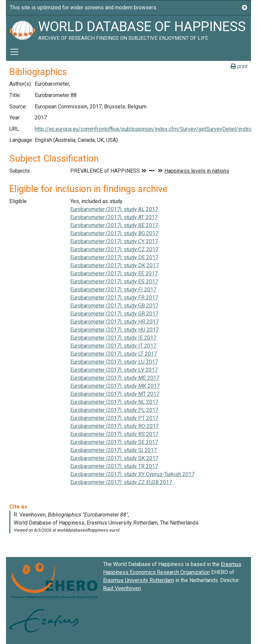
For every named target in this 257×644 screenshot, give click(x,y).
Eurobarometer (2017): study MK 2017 (115, 386)
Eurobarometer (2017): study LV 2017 (114, 370)
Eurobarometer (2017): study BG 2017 (114, 233)
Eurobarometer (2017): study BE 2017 (114, 225)
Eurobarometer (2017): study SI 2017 (113, 450)
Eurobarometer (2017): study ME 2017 (115, 378)
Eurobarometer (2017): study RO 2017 (114, 426)
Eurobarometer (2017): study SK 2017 (114, 458)
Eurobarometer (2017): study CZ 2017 (114, 249)
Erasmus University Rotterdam (139, 580)
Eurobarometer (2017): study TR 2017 (114, 466)
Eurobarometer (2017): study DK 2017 (114, 265)
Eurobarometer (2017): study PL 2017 (114, 410)
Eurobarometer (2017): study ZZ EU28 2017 (121, 482)
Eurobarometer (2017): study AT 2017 (114, 217)
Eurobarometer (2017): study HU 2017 (114, 330)
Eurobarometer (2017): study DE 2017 (114, 257)
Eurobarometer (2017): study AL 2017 (114, 209)
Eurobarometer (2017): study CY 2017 (114, 241)
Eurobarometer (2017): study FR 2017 (114, 298)
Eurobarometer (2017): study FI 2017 (113, 290)
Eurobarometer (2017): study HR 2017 (114, 322)
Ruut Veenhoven (122, 588)
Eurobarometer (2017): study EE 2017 (114, 273)
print (239, 66)
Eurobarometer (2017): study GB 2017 (114, 306)
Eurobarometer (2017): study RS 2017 (114, 434)
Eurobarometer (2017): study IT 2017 (113, 346)
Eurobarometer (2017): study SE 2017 (114, 442)
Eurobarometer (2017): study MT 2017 (115, 394)
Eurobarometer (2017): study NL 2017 (114, 402)
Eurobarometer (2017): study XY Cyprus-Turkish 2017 (132, 474)
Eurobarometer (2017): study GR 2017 (114, 314)
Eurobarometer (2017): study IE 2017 (113, 338)
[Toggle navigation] (14, 52)
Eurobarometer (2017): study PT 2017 (114, 418)
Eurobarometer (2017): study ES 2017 (114, 282)
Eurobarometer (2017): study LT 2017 (114, 354)
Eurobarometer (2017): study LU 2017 (114, 362)
